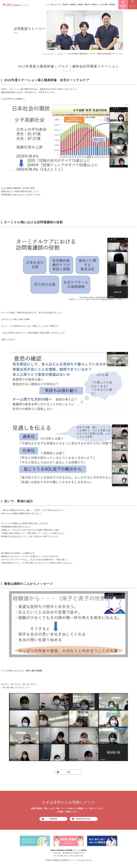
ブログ (60, 54)
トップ (47, 4)
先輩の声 (87, 4)
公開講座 (80, 4)
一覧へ (68, 772)
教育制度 (73, 4)
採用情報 (112, 4)
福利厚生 (94, 4)
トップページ (48, 54)
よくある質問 (103, 4)
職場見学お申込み (84, 819)
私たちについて (56, 4)
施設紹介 (66, 4)
